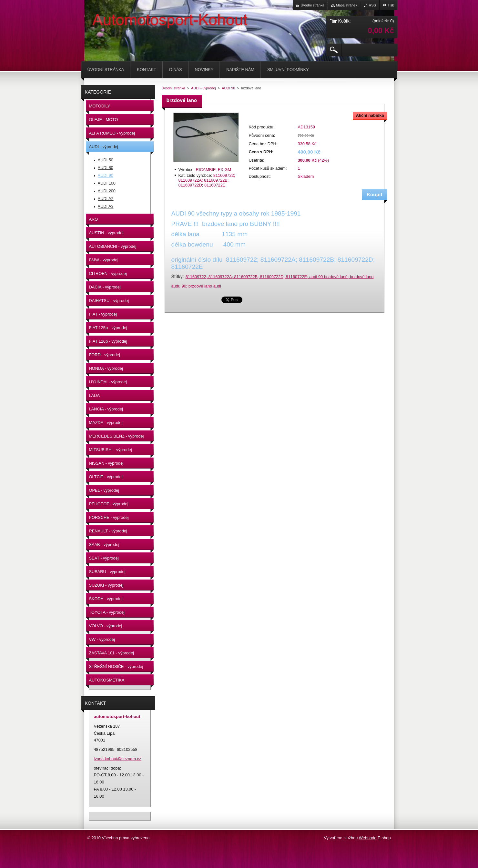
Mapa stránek (347, 5)
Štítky (177, 277)
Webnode (368, 838)
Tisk (391, 5)
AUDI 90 (228, 88)
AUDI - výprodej (203, 88)
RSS (372, 5)
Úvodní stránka (173, 88)
